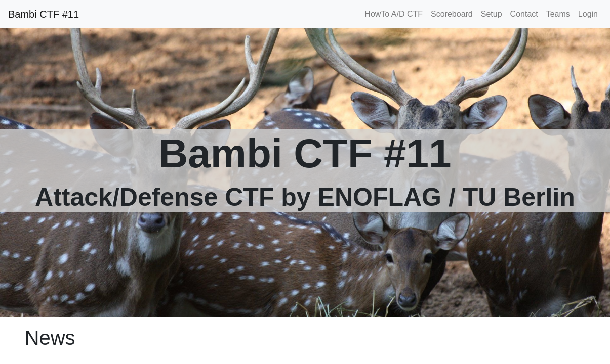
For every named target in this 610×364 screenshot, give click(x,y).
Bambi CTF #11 (44, 14)
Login (588, 14)
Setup (492, 14)
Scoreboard (452, 14)
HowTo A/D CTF (394, 14)
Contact (524, 14)
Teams (558, 14)
